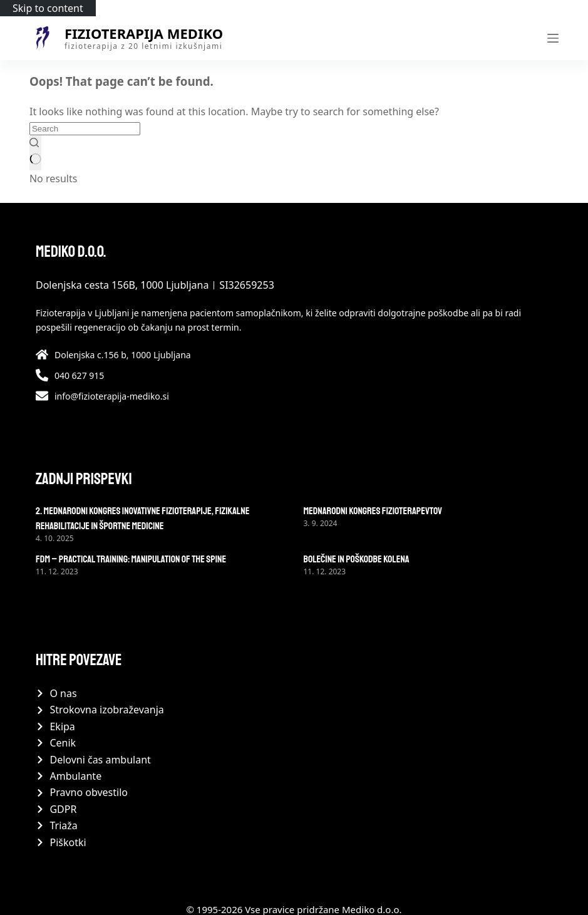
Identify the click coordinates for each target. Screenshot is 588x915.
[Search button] (35, 153)
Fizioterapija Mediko (144, 33)
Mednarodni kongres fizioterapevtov (373, 511)
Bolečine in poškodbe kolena (357, 559)
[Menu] (553, 38)
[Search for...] (85, 129)
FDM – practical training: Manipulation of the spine (131, 559)
